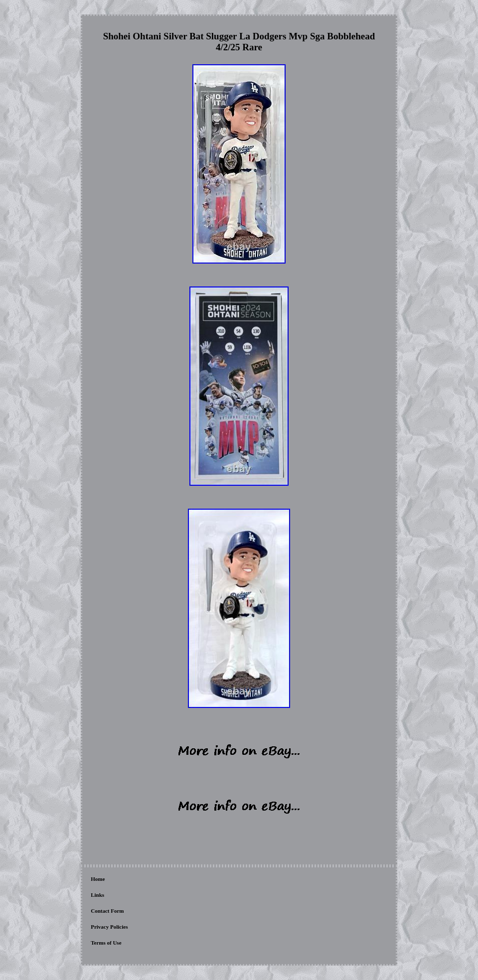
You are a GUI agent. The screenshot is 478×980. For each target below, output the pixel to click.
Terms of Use (106, 943)
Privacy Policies (109, 927)
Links (97, 895)
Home (98, 879)
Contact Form (107, 911)
